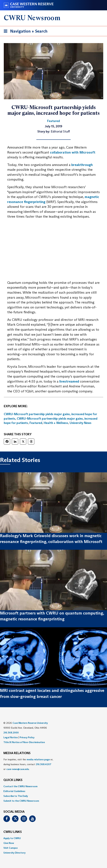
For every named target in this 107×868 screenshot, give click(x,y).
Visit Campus (11, 848)
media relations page (38, 759)
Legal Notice (11, 737)
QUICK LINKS (13, 780)
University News (81, 423)
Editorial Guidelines (14, 791)
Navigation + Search (25, 32)
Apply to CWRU (12, 838)
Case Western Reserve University (30, 723)
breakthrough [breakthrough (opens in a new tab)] (82, 165)
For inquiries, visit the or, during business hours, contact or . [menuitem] (28, 764)
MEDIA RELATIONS (17, 753)
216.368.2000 (11, 733)
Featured (36, 423)
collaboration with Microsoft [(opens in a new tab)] (73, 152)
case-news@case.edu (18, 769)
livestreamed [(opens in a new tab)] (69, 381)
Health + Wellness (56, 423)
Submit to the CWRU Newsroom (21, 801)
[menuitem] (53, 786)
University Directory (14, 853)
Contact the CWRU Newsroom (20, 786)
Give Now (9, 843)
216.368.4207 (44, 764)
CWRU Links (13, 832)
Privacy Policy (27, 737)
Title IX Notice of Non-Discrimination (24, 742)
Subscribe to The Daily (16, 796)
